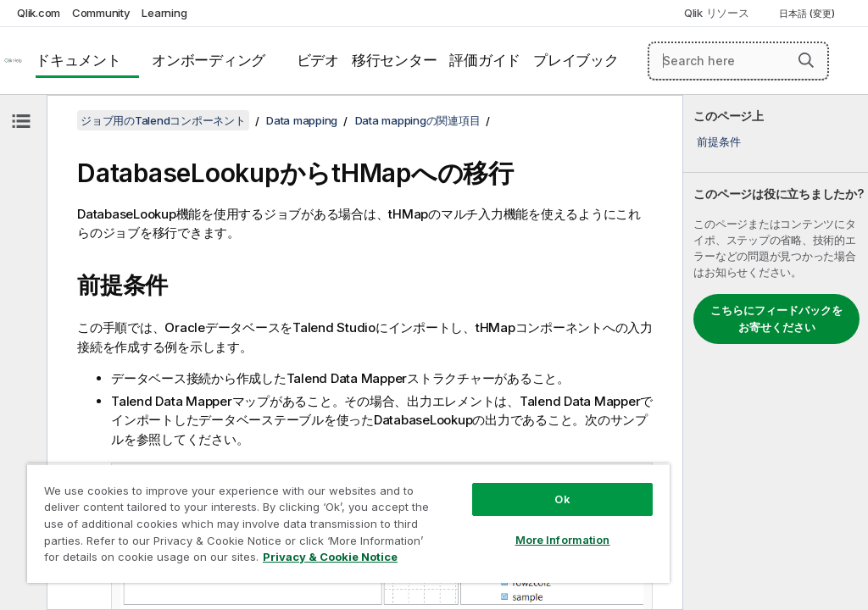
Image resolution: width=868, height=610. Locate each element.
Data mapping (302, 120)
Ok (562, 499)
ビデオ (318, 60)
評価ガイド (485, 60)
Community (101, 13)
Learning (164, 13)
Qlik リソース (717, 13)
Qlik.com (39, 13)
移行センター (395, 60)
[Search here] (738, 61)
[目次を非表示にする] (21, 121)
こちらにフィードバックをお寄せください (776, 319)
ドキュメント (78, 60)
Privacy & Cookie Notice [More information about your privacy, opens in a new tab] (330, 557)
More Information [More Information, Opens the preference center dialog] (563, 540)
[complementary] (776, 352)
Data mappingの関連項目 (418, 120)
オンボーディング (209, 60)
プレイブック (576, 60)
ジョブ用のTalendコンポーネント (163, 120)
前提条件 (718, 141)
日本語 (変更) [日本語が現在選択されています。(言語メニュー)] (808, 14)
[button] (806, 60)
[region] (348, 523)
